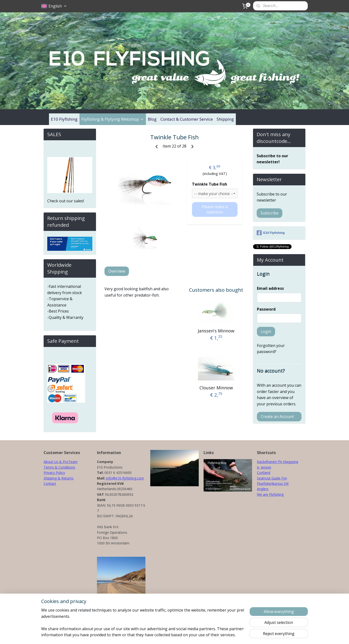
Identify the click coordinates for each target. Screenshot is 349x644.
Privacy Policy (54, 473)
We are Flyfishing (270, 494)
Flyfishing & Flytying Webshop (113, 119)
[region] (143, 622)
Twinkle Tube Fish (209, 184)
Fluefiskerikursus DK (273, 483)
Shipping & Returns (59, 478)
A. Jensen (264, 467)
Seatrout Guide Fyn (272, 478)
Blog (152, 119)
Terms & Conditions (59, 467)
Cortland (264, 473)
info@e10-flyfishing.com (125, 478)
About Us (51, 462)
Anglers (263, 489)
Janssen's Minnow (216, 330)
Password (266, 309)
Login (266, 331)
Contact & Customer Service (187, 119)
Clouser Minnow (216, 388)
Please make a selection (215, 209)
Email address (270, 288)
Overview (117, 271)
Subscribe (270, 213)
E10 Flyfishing (64, 119)
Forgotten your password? (271, 349)
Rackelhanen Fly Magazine (278, 462)
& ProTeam (68, 462)
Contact (50, 483)
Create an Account (277, 416)
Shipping (225, 119)
